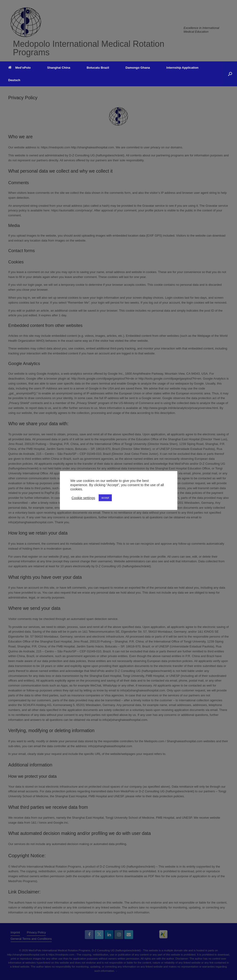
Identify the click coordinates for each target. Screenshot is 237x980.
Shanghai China (59, 68)
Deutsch (14, 80)
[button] (230, 74)
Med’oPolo (19, 68)
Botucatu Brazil (98, 68)
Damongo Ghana (138, 68)
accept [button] (105, 498)
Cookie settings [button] (83, 498)
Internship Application (182, 68)
